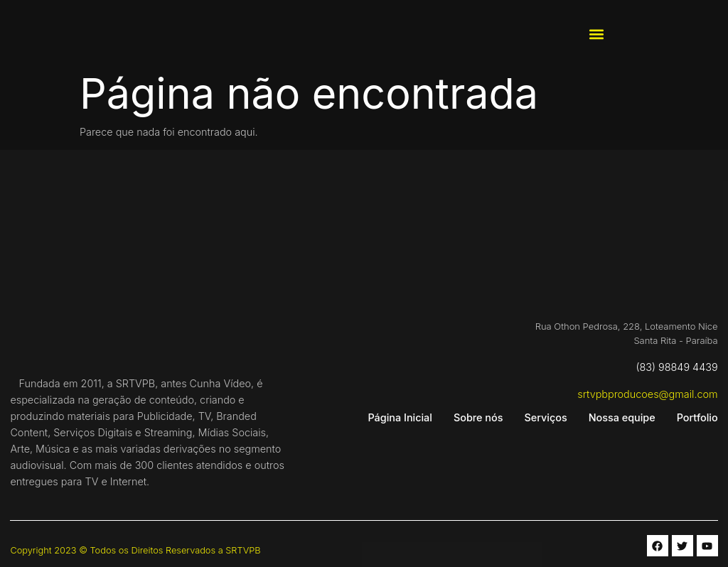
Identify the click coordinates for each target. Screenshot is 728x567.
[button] (596, 34)
